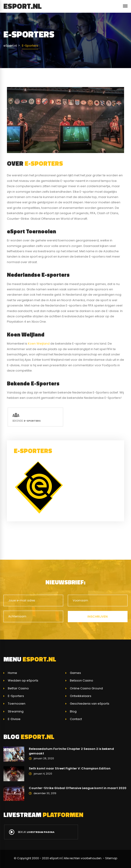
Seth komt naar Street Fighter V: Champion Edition (70, 768)
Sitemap (111, 858)
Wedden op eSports (23, 680)
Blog (73, 711)
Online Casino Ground (86, 688)
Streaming (16, 711)
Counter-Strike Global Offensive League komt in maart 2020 (78, 788)
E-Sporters (16, 696)
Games (75, 673)
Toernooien (17, 704)
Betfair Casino (18, 688)
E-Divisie (14, 719)
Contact (76, 719)
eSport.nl (23, 6)
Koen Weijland (39, 344)
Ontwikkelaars (81, 696)
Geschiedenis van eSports (90, 704)
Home (12, 673)
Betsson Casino (82, 680)
